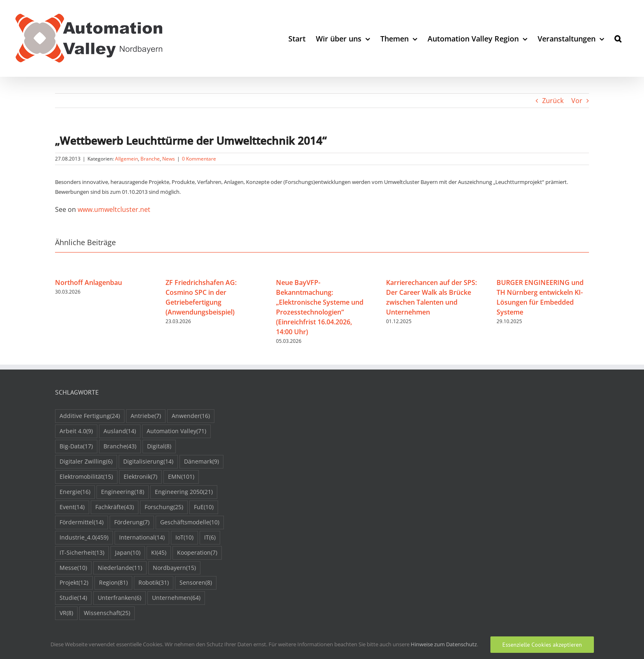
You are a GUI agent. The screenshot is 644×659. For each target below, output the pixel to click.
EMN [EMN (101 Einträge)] (181, 477)
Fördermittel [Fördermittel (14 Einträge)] (82, 522)
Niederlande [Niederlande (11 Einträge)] (120, 568)
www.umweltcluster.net (114, 209)
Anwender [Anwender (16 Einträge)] (191, 416)
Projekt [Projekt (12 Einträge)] (74, 583)
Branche (150, 159)
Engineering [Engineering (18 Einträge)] (123, 492)
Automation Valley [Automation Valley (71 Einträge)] (176, 431)
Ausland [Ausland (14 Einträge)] (120, 431)
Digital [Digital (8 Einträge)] (159, 447)
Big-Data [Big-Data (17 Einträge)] (76, 447)
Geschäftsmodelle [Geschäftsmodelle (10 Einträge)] (190, 522)
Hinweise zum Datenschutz (444, 644)
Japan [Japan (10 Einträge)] (128, 553)
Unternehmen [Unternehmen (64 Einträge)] (176, 598)
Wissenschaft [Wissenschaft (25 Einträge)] (107, 613)
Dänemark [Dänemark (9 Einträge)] (201, 462)
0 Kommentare (199, 159)
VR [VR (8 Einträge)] (66, 613)
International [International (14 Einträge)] (142, 538)
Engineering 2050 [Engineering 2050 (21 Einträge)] (184, 492)
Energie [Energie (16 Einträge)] (75, 492)
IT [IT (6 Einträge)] (210, 538)
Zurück (553, 101)
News (169, 159)
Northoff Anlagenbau (89, 282)
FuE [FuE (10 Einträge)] (204, 507)
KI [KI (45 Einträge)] (159, 553)
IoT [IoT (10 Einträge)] (184, 538)
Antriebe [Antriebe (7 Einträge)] (146, 416)
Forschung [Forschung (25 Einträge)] (164, 507)
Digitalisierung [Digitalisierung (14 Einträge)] (148, 462)
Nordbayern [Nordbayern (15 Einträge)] (174, 568)
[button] (618, 38)
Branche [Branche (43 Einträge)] (120, 447)
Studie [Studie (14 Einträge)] (73, 598)
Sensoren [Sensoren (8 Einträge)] (196, 583)
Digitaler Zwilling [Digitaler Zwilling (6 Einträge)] (86, 462)
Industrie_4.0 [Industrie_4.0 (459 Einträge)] (84, 538)
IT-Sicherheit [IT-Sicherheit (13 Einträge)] (82, 553)
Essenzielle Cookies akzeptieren (542, 645)
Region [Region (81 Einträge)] (113, 583)
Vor (577, 101)
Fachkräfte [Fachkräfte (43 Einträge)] (115, 507)
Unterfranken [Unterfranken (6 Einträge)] (120, 598)
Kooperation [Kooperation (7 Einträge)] (197, 553)
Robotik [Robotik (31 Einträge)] (154, 583)
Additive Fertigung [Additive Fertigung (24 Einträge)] (90, 416)
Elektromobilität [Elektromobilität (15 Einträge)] (86, 477)
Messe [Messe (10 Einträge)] (73, 568)
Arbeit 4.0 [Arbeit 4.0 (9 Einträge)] (76, 431)
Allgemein (126, 159)
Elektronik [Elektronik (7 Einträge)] (140, 477)
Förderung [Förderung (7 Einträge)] (132, 522)
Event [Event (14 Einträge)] (72, 507)
